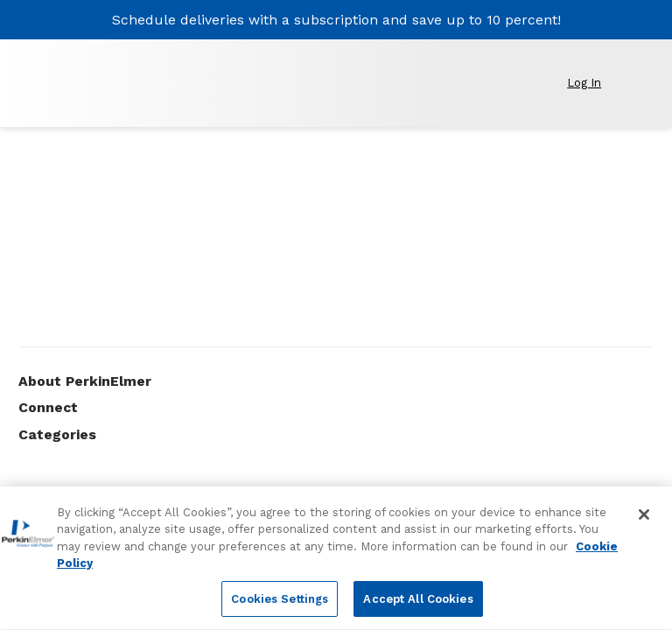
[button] (594, 83)
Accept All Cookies (418, 608)
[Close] (644, 523)
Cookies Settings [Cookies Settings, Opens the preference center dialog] (280, 608)
